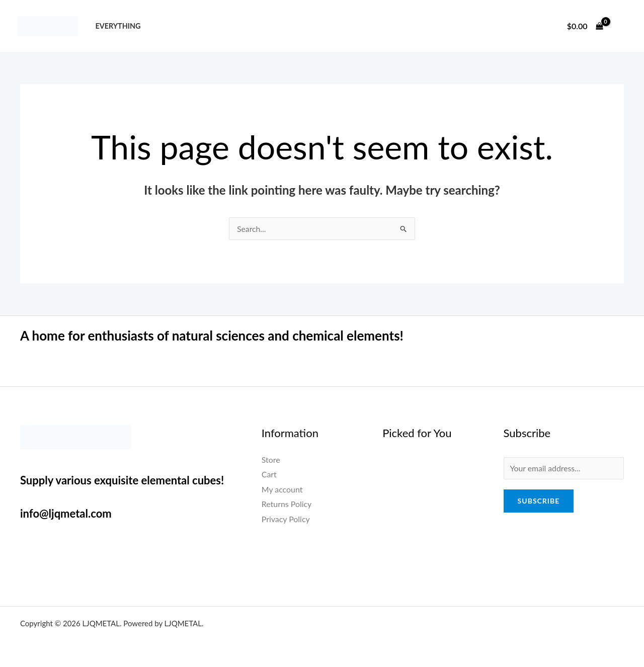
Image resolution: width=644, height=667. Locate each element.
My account (282, 489)
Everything (118, 26)
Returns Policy (287, 504)
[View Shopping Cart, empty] (585, 26)
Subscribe (539, 501)
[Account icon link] (622, 26)
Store (271, 460)
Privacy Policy (286, 519)
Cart (269, 474)
